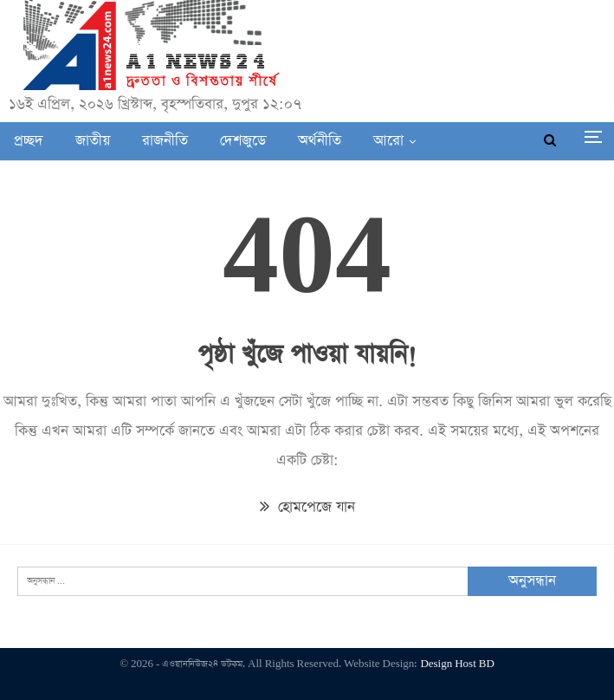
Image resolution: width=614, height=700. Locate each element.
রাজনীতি (165, 141)
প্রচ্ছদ (29, 141)
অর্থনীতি (320, 141)
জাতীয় (93, 141)
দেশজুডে (243, 141)
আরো (388, 141)
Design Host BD (457, 664)
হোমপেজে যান (307, 507)
